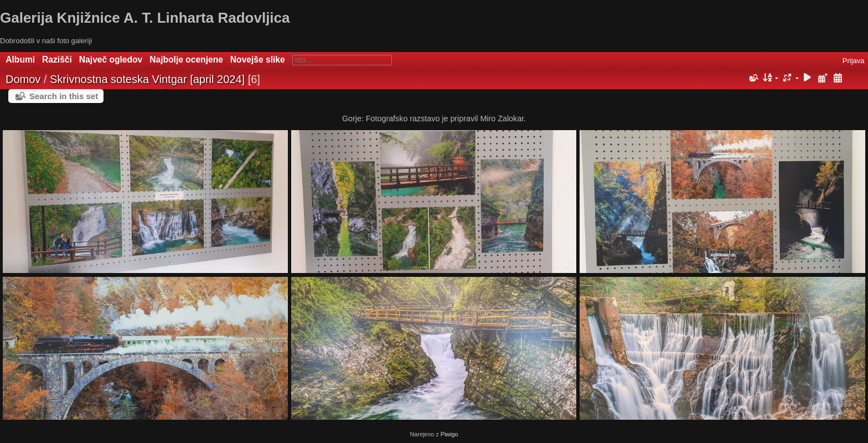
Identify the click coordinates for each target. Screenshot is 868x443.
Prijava (854, 61)
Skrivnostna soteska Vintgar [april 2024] (147, 79)
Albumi (20, 60)
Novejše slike (258, 60)
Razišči (57, 60)
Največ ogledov (111, 60)
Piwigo (449, 434)
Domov (23, 79)
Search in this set (64, 96)
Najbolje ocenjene (186, 60)
